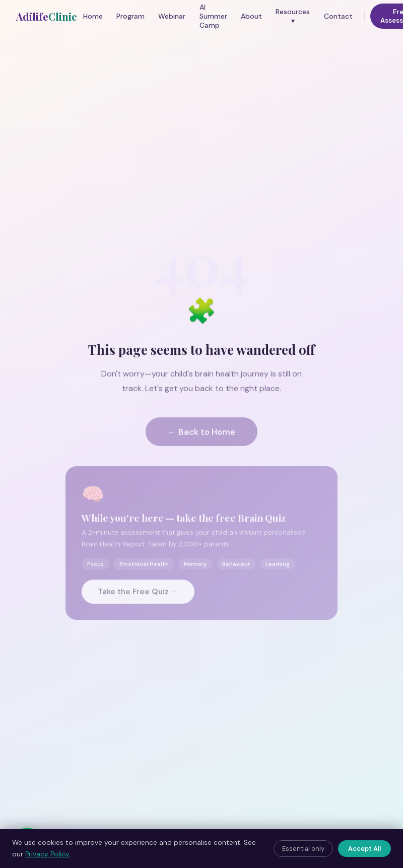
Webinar (172, 16)
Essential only (303, 849)
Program (130, 16)
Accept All (364, 849)
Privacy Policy (47, 854)
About (251, 16)
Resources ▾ (293, 16)
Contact (338, 16)
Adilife (47, 16)
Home (93, 16)
